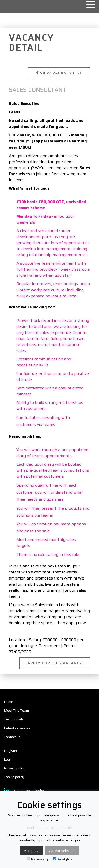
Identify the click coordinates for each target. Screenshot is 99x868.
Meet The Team (16, 710)
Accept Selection (62, 851)
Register (11, 751)
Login (8, 759)
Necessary (37, 859)
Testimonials (14, 719)
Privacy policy (15, 768)
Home (8, 702)
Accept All (32, 851)
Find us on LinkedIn (24, 791)
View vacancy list (59, 73)
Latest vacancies (17, 728)
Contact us (12, 737)
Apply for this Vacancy (55, 663)
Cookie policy (14, 777)
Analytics (63, 859)
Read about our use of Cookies (49, 828)
